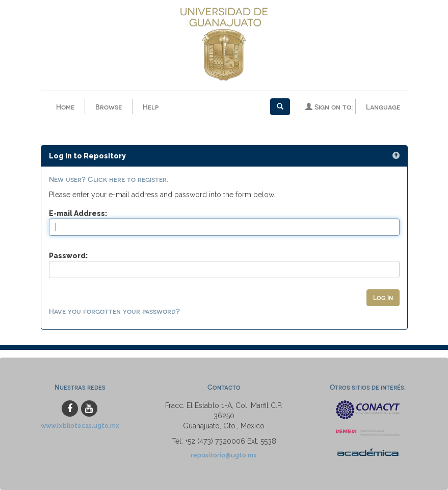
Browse (109, 107)
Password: (68, 256)
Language (383, 107)
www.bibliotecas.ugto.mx (80, 426)
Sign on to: (329, 107)
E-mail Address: (78, 213)
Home (65, 107)
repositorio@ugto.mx (224, 455)
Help (151, 107)
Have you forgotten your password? (114, 311)
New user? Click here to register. (109, 179)
